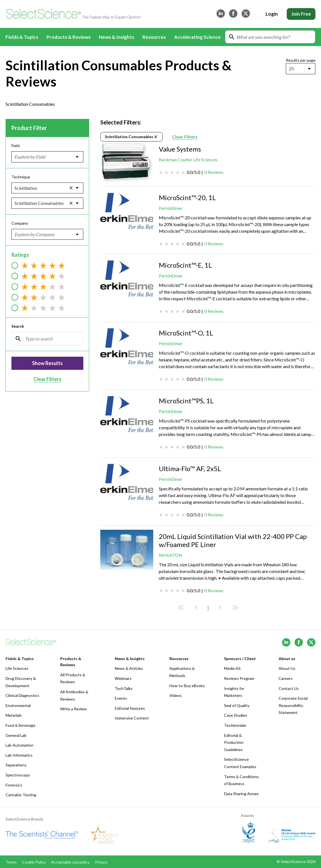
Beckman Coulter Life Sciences (188, 160)
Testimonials (235, 725)
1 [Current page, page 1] (208, 607)
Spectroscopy (18, 775)
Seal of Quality (237, 705)
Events (121, 698)
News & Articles (129, 668)
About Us (287, 668)
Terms (11, 862)
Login (272, 14)
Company (20, 223)
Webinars (123, 678)
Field (15, 146)
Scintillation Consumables (132, 137)
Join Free (301, 14)
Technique (21, 177)
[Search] (47, 339)
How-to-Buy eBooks (187, 686)
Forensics (14, 785)
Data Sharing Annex (241, 794)
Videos (176, 695)
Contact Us (289, 688)
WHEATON (171, 555)
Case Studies (236, 715)
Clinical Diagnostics (22, 695)
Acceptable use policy (70, 862)
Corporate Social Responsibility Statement (293, 705)
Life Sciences (17, 668)
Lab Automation (20, 745)
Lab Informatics (19, 755)
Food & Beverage (20, 725)
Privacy (101, 862)
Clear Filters (47, 379)
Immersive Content (132, 718)
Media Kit (232, 668)
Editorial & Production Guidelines (234, 742)
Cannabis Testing (21, 795)
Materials (14, 715)
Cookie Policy (34, 862)
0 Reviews (214, 172)
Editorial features (130, 708)
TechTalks (124, 688)
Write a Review (73, 709)
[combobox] (289, 69)
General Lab (16, 735)
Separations (16, 765)
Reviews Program (239, 678)
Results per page (301, 60)
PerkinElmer (171, 208)
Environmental (18, 705)
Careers (286, 678)
